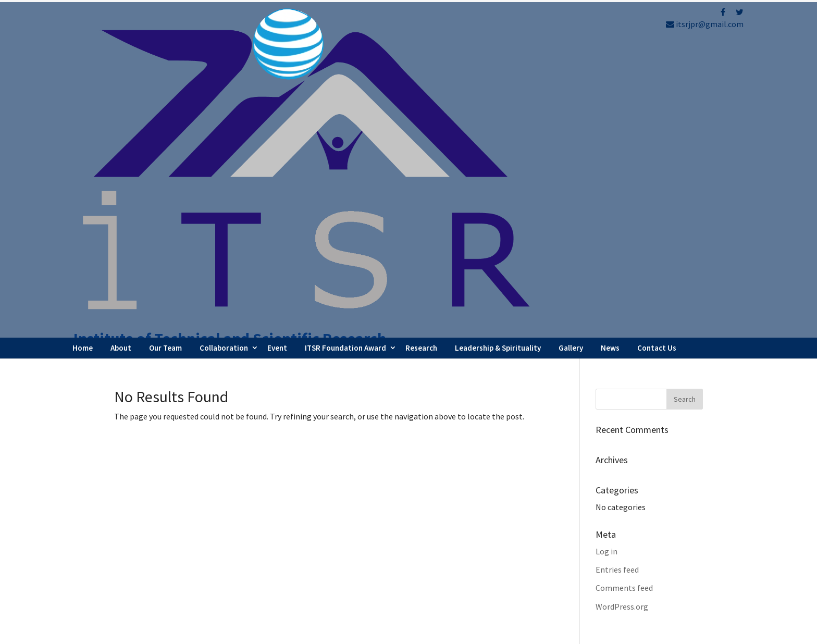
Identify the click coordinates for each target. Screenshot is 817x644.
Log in (606, 257)
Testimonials (456, 571)
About (121, 54)
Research (421, 54)
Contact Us (657, 54)
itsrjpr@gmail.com (705, 24)
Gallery (571, 54)
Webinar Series (458, 542)
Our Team (165, 54)
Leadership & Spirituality (498, 54)
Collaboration (224, 54)
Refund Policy (612, 561)
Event (277, 54)
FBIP (211, 632)
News (610, 54)
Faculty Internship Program (481, 528)
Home (83, 54)
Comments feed (624, 294)
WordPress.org (622, 313)
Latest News (454, 556)
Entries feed (617, 276)
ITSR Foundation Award (345, 54)
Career (444, 585)
